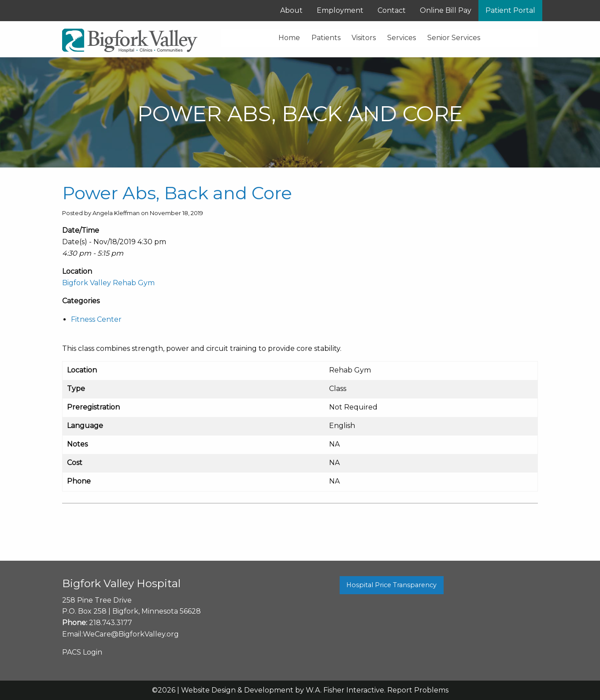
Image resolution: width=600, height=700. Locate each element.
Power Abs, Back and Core (177, 193)
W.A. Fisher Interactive (345, 690)
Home (289, 38)
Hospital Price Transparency (391, 585)
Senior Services (454, 38)
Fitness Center (96, 319)
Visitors (364, 38)
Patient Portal (510, 10)
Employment (340, 10)
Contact (392, 10)
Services (402, 38)
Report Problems (418, 690)
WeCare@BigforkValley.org (131, 634)
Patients (326, 38)
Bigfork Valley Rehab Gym (108, 283)
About (291, 10)
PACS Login (82, 652)
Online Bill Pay (446, 10)
